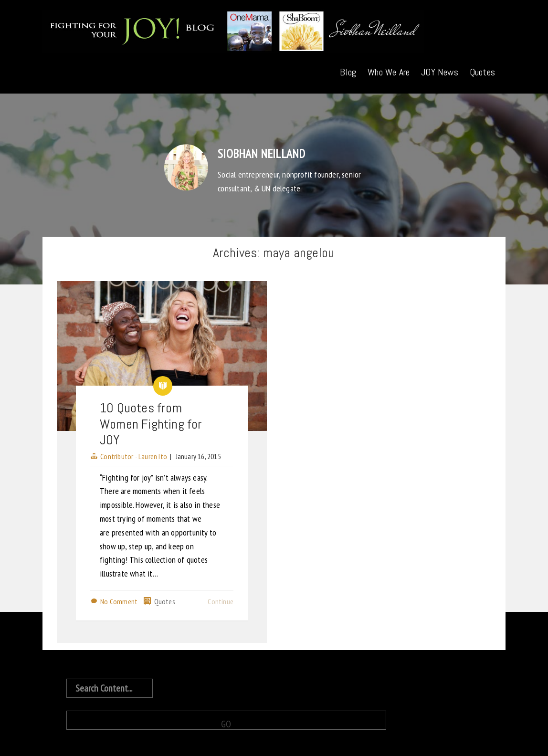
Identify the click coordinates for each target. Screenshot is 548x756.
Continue (221, 601)
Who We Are (389, 72)
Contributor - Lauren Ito (134, 456)
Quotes (482, 72)
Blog (348, 72)
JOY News (440, 72)
